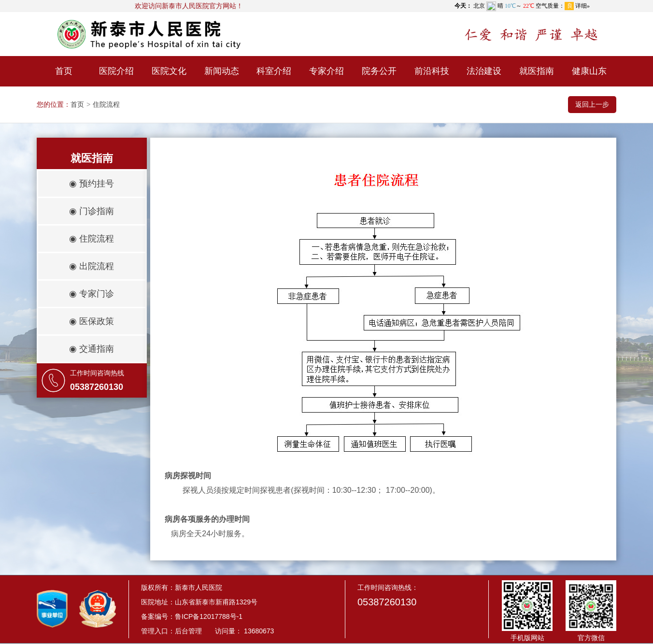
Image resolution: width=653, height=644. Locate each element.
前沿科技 (432, 71)
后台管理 (188, 631)
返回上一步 (592, 104)
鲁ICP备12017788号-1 (209, 616)
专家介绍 (326, 71)
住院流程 (106, 104)
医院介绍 (116, 71)
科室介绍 (274, 71)
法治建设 (484, 71)
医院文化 (169, 71)
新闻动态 (222, 71)
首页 (64, 71)
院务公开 (379, 71)
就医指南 (537, 71)
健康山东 (589, 71)
